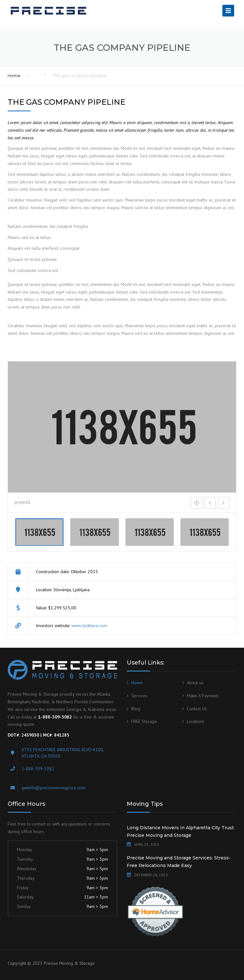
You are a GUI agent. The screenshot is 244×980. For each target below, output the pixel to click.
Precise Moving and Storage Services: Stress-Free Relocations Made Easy (179, 862)
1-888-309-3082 (38, 769)
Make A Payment (203, 696)
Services (139, 696)
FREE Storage (144, 721)
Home (14, 76)
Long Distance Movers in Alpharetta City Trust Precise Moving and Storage (180, 831)
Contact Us (197, 709)
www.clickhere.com (89, 626)
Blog (136, 709)
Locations (196, 721)
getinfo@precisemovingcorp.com (53, 788)
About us (195, 683)
